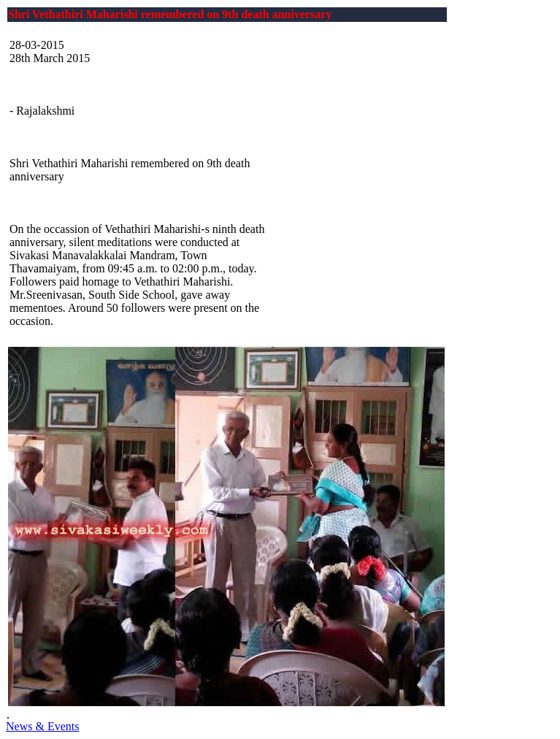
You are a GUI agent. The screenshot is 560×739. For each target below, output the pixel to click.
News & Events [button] (42, 726)
